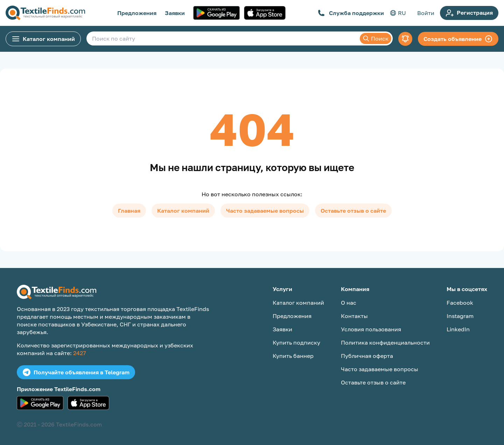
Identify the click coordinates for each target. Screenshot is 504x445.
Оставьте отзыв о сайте (353, 211)
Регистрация (469, 13)
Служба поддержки (351, 13)
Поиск (376, 38)
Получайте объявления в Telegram (76, 372)
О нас (349, 303)
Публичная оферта (367, 356)
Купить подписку (296, 342)
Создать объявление (458, 39)
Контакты (354, 316)
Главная (129, 211)
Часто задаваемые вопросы (265, 211)
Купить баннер (293, 356)
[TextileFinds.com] (45, 13)
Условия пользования (371, 329)
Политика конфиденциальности (385, 342)
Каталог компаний (43, 39)
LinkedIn (458, 329)
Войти (426, 13)
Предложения (137, 13)
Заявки (175, 13)
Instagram (460, 316)
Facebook (460, 303)
